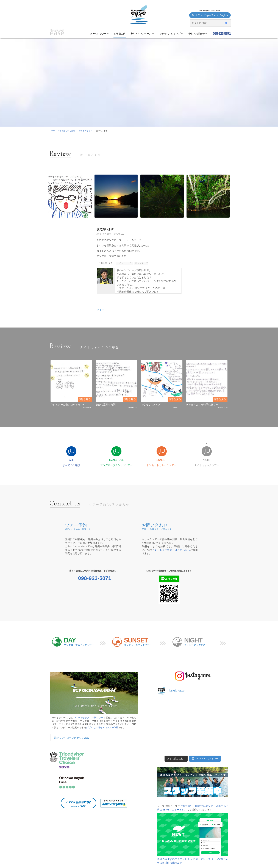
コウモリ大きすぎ (151, 405)
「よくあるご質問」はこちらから (171, 550)
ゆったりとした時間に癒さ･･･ (203, 405)
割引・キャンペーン (142, 34)
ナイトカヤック (86, 131)
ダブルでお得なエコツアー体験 (102, 728)
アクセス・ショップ (171, 34)
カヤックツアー (99, 34)
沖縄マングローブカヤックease (72, 738)
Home (52, 131)
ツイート (102, 310)
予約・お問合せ (197, 34)
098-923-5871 (221, 33)
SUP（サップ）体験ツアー (89, 718)
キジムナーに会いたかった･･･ (67, 405)
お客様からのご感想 (66, 131)
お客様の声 (120, 34)
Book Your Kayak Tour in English (210, 15)
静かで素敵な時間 (106, 405)
